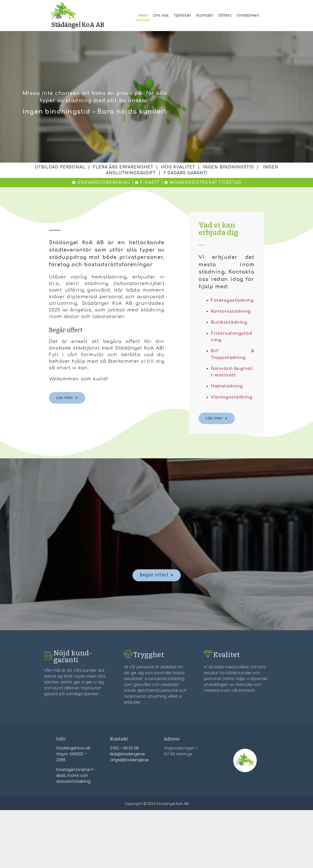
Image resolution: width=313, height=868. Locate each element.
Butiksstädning (231, 329)
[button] (67, 398)
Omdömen (248, 15)
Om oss (161, 15)
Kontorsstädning (233, 318)
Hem (143, 15)
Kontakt (205, 15)
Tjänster (183, 15)
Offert (225, 15)
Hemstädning (228, 393)
